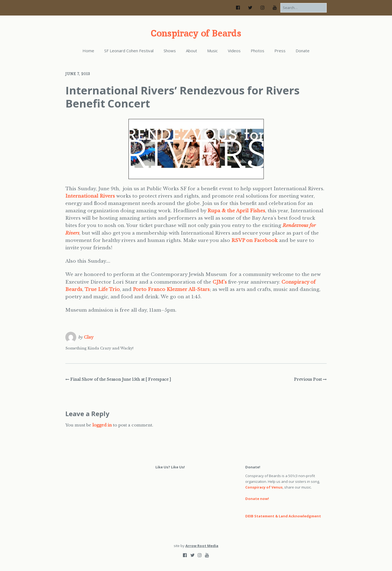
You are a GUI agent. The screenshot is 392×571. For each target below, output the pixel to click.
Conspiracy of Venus (264, 487)
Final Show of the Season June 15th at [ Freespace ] (121, 379)
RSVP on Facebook (255, 240)
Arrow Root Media (202, 546)
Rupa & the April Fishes (236, 211)
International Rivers (90, 196)
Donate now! (257, 499)
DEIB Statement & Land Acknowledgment (283, 516)
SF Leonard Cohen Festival (129, 51)
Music (212, 51)
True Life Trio (102, 289)
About (192, 51)
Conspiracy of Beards (196, 33)
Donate (303, 51)
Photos (258, 51)
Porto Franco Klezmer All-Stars (171, 289)
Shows (170, 51)
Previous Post (308, 379)
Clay (89, 337)
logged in (102, 425)
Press (280, 51)
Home (88, 51)
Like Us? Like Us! (170, 467)
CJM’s (220, 282)
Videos (234, 51)
